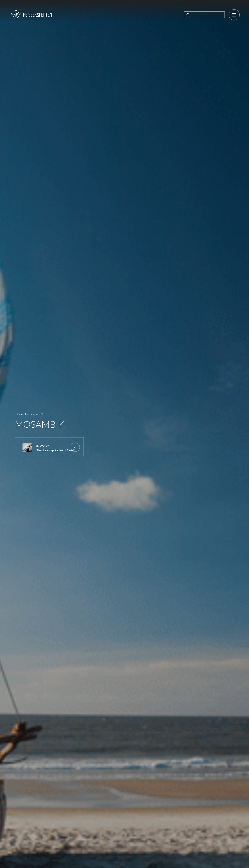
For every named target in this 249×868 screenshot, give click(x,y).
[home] (31, 15)
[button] (234, 15)
